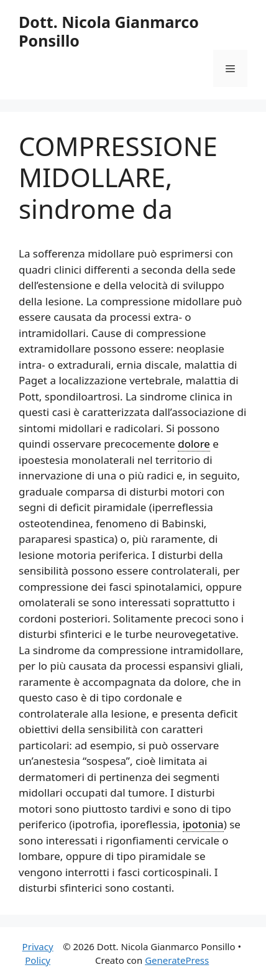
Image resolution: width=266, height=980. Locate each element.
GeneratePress (177, 960)
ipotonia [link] (203, 824)
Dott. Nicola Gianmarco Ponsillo (109, 31)
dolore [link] (194, 444)
